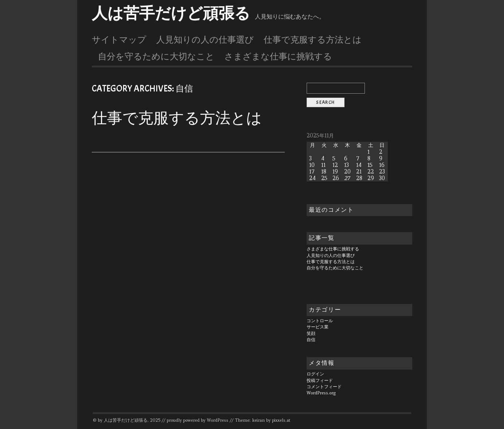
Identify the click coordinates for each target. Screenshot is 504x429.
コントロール (320, 321)
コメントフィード (324, 387)
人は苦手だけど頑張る (171, 13)
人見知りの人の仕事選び (205, 40)
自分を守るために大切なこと (156, 56)
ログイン (315, 374)
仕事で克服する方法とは (313, 40)
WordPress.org (321, 393)
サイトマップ (119, 40)
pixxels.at (281, 420)
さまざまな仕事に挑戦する (278, 56)
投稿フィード (320, 381)
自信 (311, 340)
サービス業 (318, 327)
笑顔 (311, 334)
